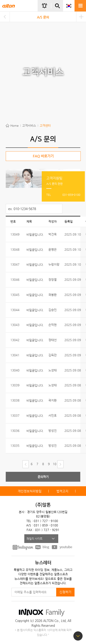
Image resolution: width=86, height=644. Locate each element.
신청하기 (65, 592)
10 (55, 464)
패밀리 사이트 (35, 539)
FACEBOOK (23, 547)
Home (14, 125)
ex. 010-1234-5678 (22, 209)
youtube (62, 547)
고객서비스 (29, 125)
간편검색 (57, 8)
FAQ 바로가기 (43, 156)
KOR (69, 6)
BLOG (43, 547)
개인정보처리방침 (30, 491)
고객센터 (45, 125)
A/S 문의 (43, 17)
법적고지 (62, 491)
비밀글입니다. (35, 235)
